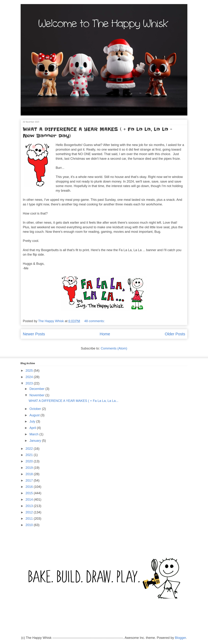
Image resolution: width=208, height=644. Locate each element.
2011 (30, 519)
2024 (30, 377)
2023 (30, 383)
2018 (30, 474)
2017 (30, 480)
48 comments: (95, 321)
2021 (30, 455)
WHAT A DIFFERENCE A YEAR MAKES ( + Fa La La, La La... (74, 401)
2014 (30, 499)
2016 (30, 487)
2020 (30, 461)
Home (105, 334)
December (37, 389)
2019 (30, 468)
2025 (30, 370)
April (33, 428)
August (35, 415)
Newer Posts (34, 334)
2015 (30, 493)
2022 (30, 449)
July (33, 421)
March (34, 434)
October (36, 409)
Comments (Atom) (114, 348)
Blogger (180, 638)
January (36, 441)
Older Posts (175, 334)
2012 (30, 512)
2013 (30, 506)
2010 (30, 525)
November (37, 395)
